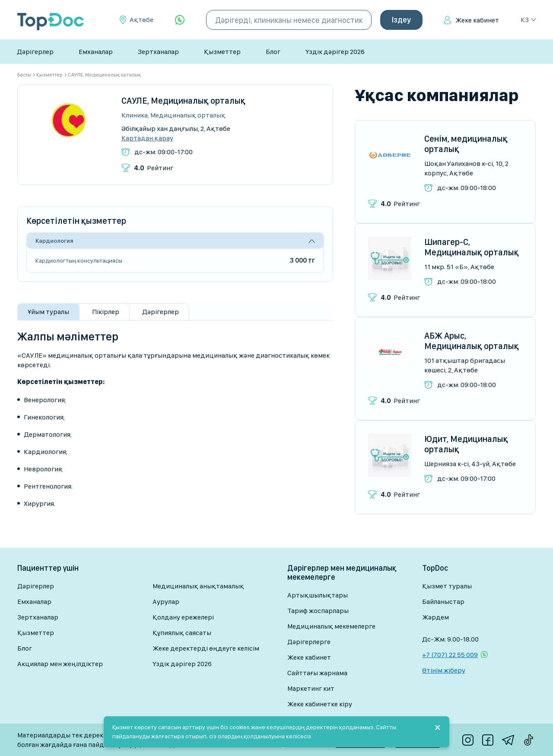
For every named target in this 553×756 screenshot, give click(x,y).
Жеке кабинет (477, 20)
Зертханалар (158, 52)
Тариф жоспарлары (318, 611)
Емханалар (96, 52)
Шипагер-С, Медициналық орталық (472, 247)
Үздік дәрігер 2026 (335, 52)
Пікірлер (106, 312)
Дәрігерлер (35, 52)
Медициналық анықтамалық (198, 586)
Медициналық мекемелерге (331, 626)
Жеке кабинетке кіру (320, 704)
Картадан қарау (147, 138)
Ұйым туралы (48, 312)
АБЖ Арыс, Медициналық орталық (472, 341)
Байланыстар (443, 602)
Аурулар (166, 602)
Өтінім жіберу (444, 670)
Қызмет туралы (447, 586)
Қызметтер (222, 52)
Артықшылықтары (318, 595)
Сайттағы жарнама (317, 673)
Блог (273, 52)
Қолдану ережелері (183, 617)
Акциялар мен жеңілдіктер (60, 664)
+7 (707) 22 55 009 (450, 655)
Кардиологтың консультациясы (79, 260)
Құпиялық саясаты (182, 633)
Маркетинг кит (311, 688)
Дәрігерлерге (309, 642)
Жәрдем (435, 617)
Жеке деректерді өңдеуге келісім (206, 648)
